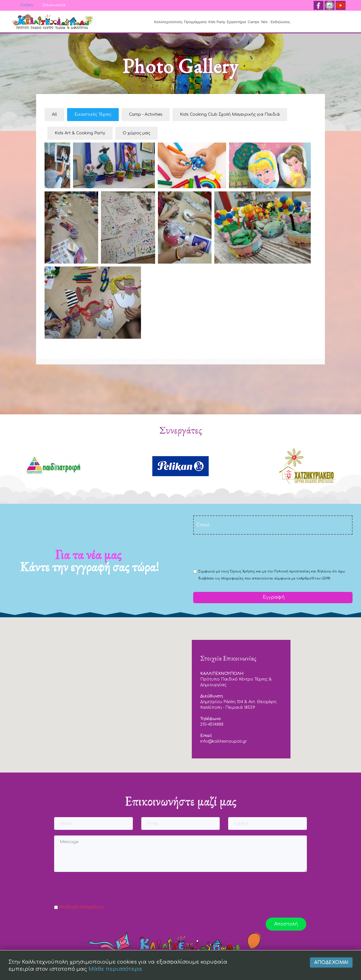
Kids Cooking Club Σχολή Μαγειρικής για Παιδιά (230, 114)
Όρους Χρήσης (243, 571)
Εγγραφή (273, 597)
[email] (273, 525)
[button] (180, 690)
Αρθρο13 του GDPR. (315, 578)
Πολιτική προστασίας (292, 571)
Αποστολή (286, 924)
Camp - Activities (146, 114)
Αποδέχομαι (331, 966)
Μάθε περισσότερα (115, 973)
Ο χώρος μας (137, 133)
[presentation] (236, 551)
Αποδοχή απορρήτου (82, 907)
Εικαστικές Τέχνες (93, 114)
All (54, 114)
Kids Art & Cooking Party (80, 133)
